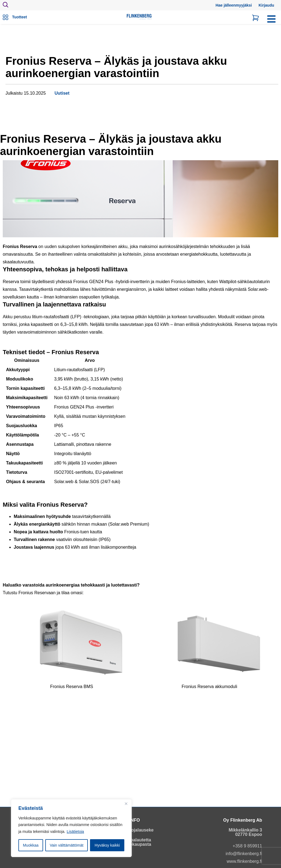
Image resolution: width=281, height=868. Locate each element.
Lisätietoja (75, 832)
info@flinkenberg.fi (244, 854)
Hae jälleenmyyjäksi (234, 5)
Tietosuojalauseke (134, 830)
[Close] (126, 804)
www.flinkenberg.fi (244, 861)
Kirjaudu (266, 5)
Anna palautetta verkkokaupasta (135, 842)
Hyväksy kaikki (107, 845)
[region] (71, 828)
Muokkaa (31, 845)
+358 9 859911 (247, 846)
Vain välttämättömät (67, 845)
